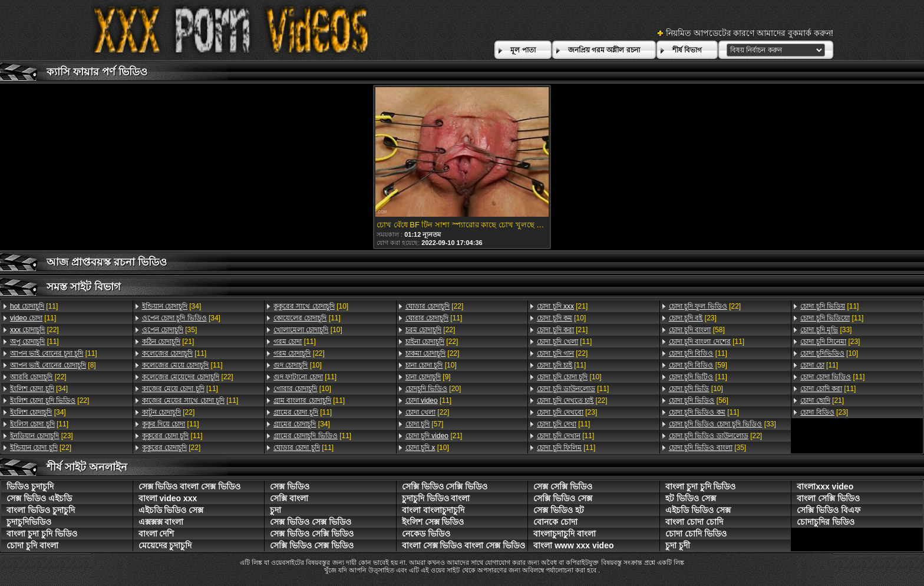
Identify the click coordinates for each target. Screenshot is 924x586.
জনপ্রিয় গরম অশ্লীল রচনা (604, 50)
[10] (311, 306)
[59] (698, 365)
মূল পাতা (523, 50)
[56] (699, 400)
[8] (53, 365)
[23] (42, 436)
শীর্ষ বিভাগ (687, 50)
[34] (39, 389)
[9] (428, 377)
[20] (433, 389)
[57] (425, 424)
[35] (170, 330)
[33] (722, 424)
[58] (697, 330)
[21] (168, 342)
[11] (34, 306)
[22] (34, 330)
